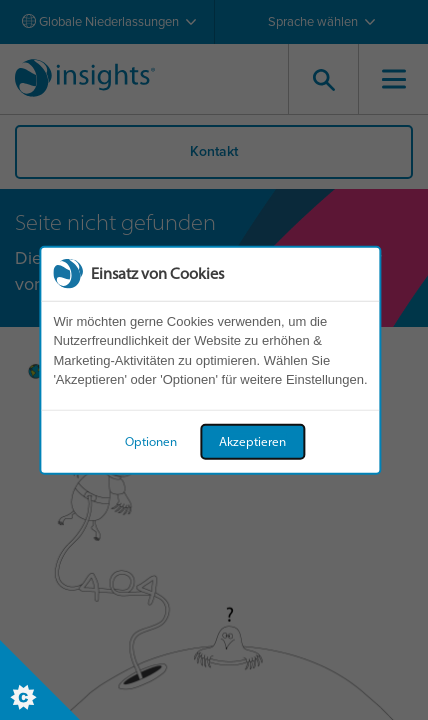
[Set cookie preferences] (40, 680)
